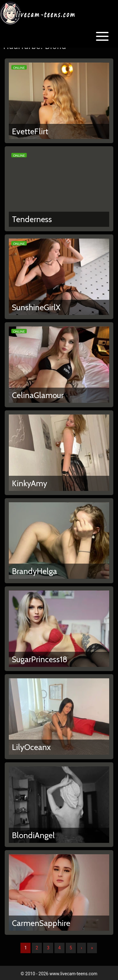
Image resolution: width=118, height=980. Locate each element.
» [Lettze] (92, 948)
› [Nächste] (81, 948)
